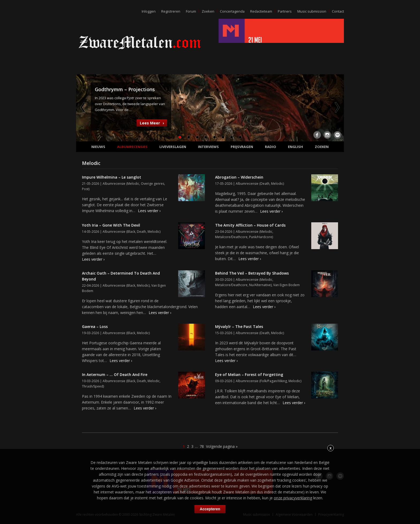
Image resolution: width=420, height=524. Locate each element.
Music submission (312, 11)
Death (265, 184)
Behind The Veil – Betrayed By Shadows (252, 273)
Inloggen (147, 11)
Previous (83, 107)
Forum (189, 11)
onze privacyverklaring (293, 498)
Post (85, 189)
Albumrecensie (114, 184)
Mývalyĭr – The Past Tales (239, 326)
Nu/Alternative (260, 285)
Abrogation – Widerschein (239, 177)
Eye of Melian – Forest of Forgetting (249, 374)
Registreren (169, 11)
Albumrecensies (132, 147)
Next (337, 107)
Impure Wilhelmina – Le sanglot (112, 177)
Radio (271, 147)
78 (202, 446)
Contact (338, 11)
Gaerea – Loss (95, 326)
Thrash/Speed (93, 386)
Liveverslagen (173, 147)
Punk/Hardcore (261, 237)
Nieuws (98, 147)
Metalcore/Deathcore (231, 237)
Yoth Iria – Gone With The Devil (111, 225)
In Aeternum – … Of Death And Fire (115, 374)
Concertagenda (231, 11)
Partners (284, 11)
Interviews (208, 147)
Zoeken (206, 11)
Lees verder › (149, 211)
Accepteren (210, 509)
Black (131, 232)
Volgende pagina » (222, 446)
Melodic (133, 184)
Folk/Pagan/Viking (274, 381)
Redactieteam (260, 11)
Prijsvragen (242, 147)
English (295, 147)
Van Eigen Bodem (286, 285)
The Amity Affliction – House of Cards (250, 225)
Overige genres (153, 184)
